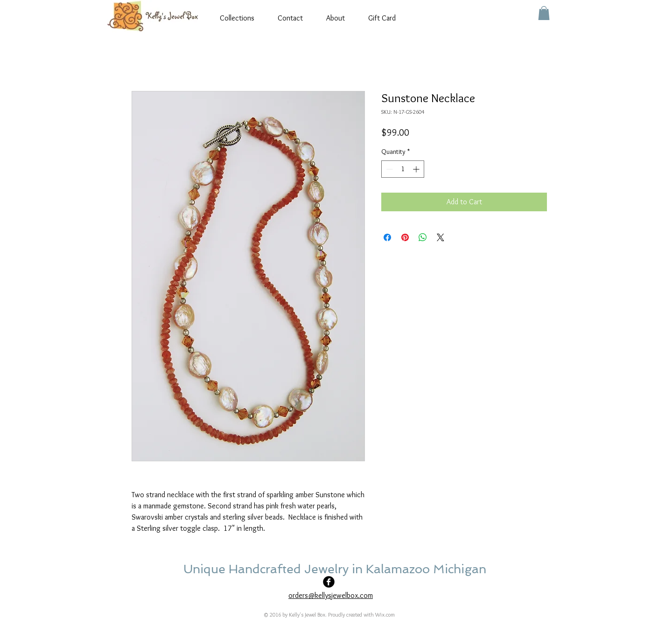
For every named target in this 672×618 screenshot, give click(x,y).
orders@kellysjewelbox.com (331, 595)
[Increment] (417, 169)
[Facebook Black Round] (329, 582)
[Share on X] (441, 237)
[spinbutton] (403, 169)
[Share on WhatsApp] (423, 237)
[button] (544, 13)
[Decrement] (388, 169)
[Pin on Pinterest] (405, 237)
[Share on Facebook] (387, 237)
